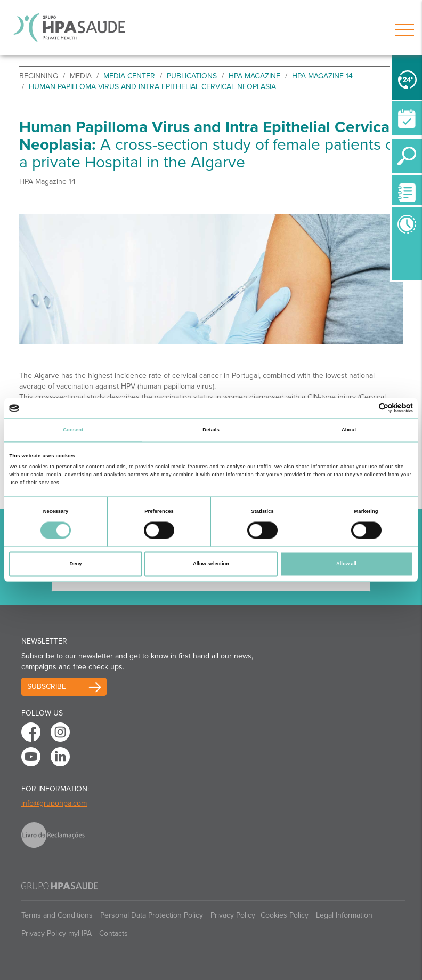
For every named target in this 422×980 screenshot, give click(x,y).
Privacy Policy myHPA (56, 933)
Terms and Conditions (57, 915)
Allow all (346, 564)
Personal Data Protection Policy (152, 915)
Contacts (113, 933)
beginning (39, 76)
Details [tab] (211, 430)
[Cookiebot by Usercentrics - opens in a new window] (366, 408)
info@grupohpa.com (54, 803)
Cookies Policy (285, 915)
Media (81, 76)
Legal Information (344, 915)
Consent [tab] (73, 430)
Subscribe (47, 686)
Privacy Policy (233, 915)
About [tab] (349, 430)
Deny (76, 564)
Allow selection (211, 564)
